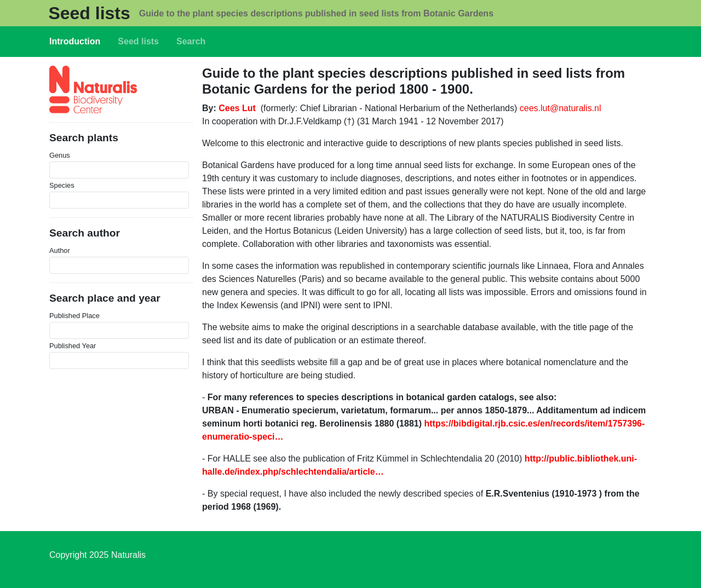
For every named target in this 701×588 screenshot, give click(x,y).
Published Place (74, 316)
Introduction (75, 41)
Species (62, 185)
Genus (60, 155)
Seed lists (89, 13)
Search (191, 41)
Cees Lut (237, 108)
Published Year (73, 346)
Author (60, 250)
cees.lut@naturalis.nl (561, 108)
